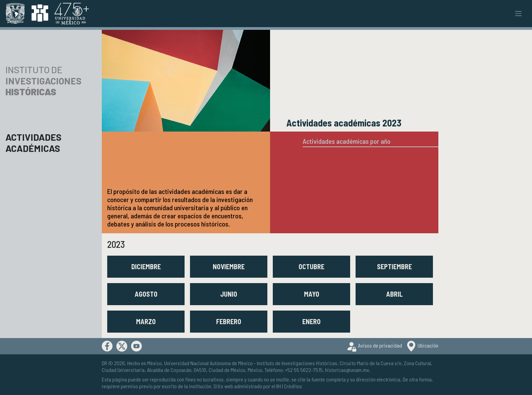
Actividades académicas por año (347, 141)
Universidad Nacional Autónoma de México (208, 363)
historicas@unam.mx (347, 370)
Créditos (293, 386)
